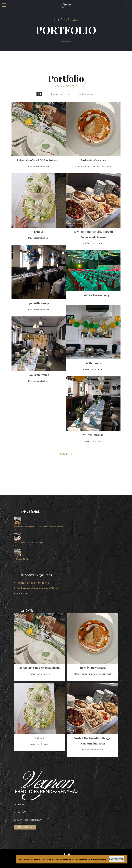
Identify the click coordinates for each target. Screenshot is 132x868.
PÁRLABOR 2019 (21, 559)
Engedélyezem (117, 859)
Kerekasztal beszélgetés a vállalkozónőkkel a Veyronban (39, 527)
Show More (66, 454)
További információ (98, 859)
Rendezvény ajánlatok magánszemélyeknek (38, 588)
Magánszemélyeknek (60, 94)
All (39, 94)
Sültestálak (22, 594)
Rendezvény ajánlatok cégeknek (33, 583)
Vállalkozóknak (87, 94)
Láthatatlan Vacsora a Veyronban (28, 543)
